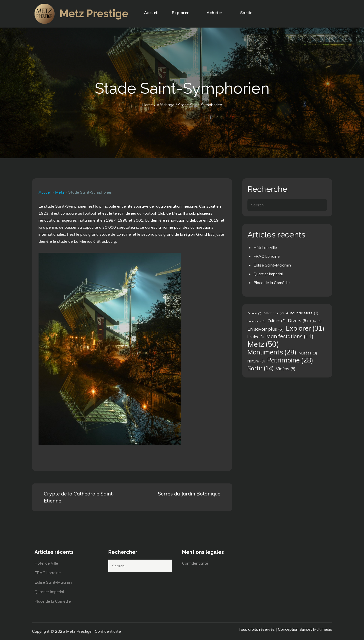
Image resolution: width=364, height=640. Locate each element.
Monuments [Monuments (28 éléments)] (272, 352)
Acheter (217, 13)
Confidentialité (195, 563)
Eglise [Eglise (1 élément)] (316, 321)
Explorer (182, 13)
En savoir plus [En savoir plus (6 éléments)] (266, 329)
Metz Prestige (94, 14)
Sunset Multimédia (316, 629)
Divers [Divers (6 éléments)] (298, 320)
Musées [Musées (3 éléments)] (308, 353)
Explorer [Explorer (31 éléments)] (305, 328)
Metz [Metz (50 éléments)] (263, 344)
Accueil (151, 13)
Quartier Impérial (268, 274)
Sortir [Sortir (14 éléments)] (261, 368)
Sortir (248, 13)
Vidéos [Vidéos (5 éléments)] (286, 369)
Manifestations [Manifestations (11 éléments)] (290, 336)
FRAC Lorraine (267, 256)
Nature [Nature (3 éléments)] (256, 361)
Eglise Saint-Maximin (272, 265)
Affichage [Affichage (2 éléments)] (274, 313)
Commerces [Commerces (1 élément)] (256, 321)
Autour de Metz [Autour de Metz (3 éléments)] (302, 313)
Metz (60, 192)
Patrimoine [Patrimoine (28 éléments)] (290, 360)
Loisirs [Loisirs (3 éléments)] (256, 337)
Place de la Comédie (272, 283)
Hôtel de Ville (265, 247)
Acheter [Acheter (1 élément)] (254, 313)
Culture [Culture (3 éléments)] (277, 321)
